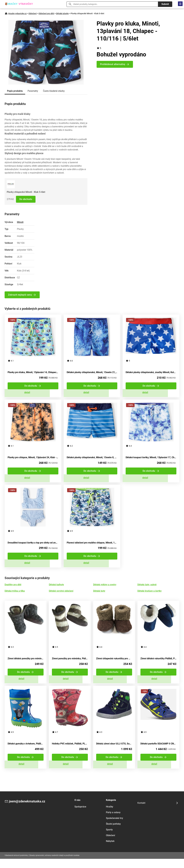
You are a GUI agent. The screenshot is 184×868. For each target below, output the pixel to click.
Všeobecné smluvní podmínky (16, 864)
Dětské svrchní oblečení (61, 596)
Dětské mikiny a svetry (105, 590)
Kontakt (141, 812)
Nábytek (110, 850)
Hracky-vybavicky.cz (17, 13)
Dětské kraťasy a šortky (149, 596)
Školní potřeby (113, 833)
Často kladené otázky (54, 91)
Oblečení (33, 13)
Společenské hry (114, 827)
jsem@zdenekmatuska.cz (29, 811)
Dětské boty (99, 596)
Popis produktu (15, 91)
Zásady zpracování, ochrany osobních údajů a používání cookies (54, 864)
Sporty (109, 839)
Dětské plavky (62, 13)
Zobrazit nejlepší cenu (20, 295)
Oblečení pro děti (46, 13)
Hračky (110, 816)
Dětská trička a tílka (15, 596)
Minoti (20, 222)
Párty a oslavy (113, 821)
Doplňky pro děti (13, 590)
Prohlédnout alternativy (113, 64)
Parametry (33, 91)
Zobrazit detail (33, 394)
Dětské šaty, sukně (147, 590)
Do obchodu (26, 199)
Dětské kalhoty (56, 590)
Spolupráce (80, 816)
